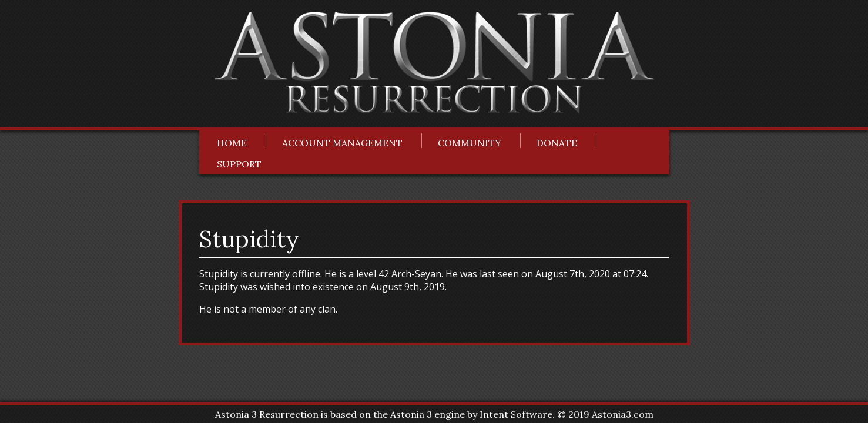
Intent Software (516, 414)
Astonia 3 (411, 414)
